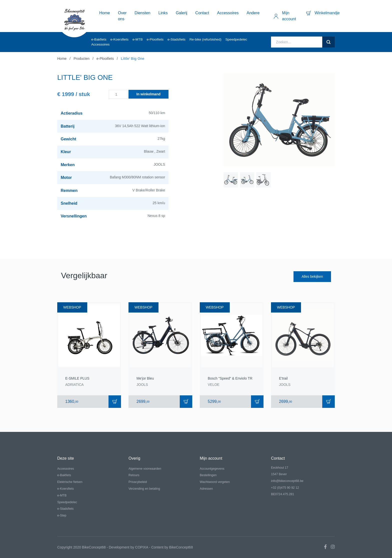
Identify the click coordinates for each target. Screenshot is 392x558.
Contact (202, 13)
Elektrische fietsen (70, 482)
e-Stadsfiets (176, 39)
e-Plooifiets (155, 39)
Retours (134, 475)
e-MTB (138, 39)
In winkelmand (148, 94)
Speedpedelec (236, 39)
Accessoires (228, 13)
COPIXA (141, 547)
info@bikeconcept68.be (287, 481)
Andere (253, 13)
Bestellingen (208, 475)
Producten (81, 59)
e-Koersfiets (119, 39)
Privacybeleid (138, 482)
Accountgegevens (212, 469)
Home (105, 13)
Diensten (142, 13)
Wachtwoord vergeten (215, 482)
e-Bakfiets (99, 39)
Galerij (181, 13)
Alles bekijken (312, 276)
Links (163, 13)
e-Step (62, 515)
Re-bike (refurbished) (205, 39)
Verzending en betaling (144, 489)
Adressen (206, 489)
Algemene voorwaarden (145, 469)
